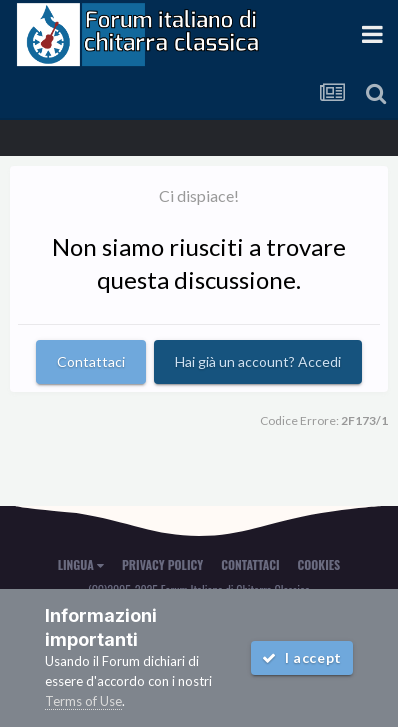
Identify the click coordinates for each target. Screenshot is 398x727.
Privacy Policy (162, 564)
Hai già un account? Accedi (258, 361)
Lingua (81, 564)
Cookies (319, 564)
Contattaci (91, 361)
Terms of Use (83, 701)
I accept (302, 657)
